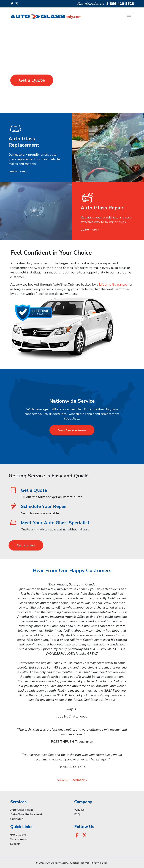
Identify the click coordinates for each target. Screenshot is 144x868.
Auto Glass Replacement (26, 814)
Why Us (79, 810)
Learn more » (18, 171)
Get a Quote (32, 80)
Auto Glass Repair (22, 810)
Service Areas (19, 839)
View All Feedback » (72, 780)
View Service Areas (72, 430)
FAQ (77, 814)
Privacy (95, 863)
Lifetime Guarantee (113, 284)
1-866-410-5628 (120, 4)
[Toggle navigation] (129, 17)
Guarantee (17, 819)
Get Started (26, 545)
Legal (105, 863)
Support (15, 844)
